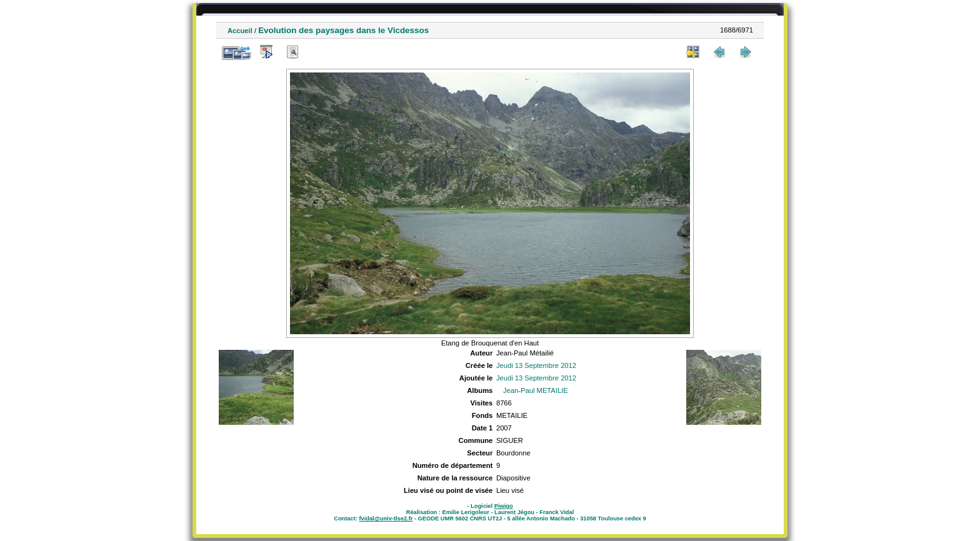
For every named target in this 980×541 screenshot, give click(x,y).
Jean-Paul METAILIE (536, 390)
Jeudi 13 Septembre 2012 (536, 365)
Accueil (240, 31)
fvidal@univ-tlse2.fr (386, 519)
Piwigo (504, 506)
